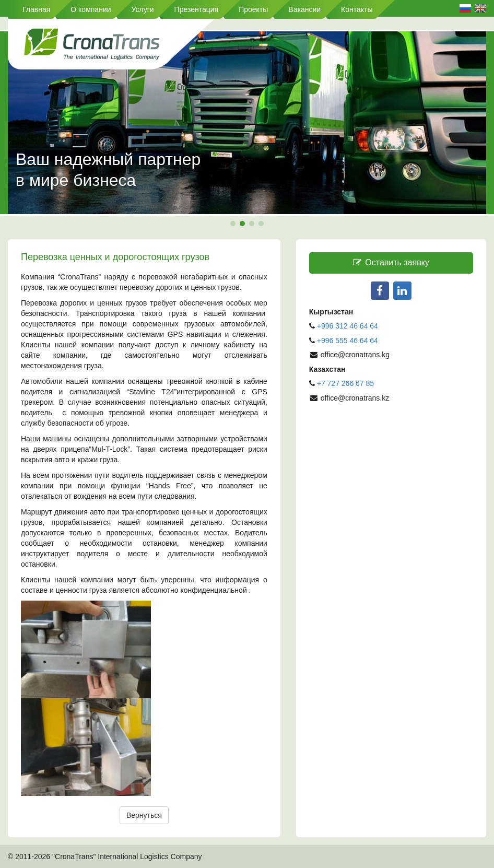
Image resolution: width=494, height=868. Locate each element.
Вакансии (304, 9)
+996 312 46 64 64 (348, 326)
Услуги (143, 9)
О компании (91, 9)
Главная (36, 9)
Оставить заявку (391, 262)
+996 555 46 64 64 (349, 341)
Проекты (253, 9)
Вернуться (144, 815)
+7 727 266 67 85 (345, 383)
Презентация (197, 9)
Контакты (357, 9)
